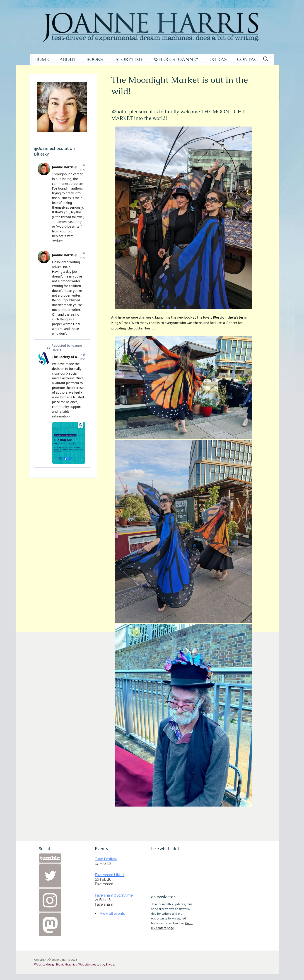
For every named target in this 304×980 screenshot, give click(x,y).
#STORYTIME (128, 59)
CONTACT (249, 59)
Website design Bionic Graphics (56, 964)
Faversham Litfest (110, 875)
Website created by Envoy (96, 964)
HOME (42, 59)
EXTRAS (217, 59)
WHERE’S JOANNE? (176, 59)
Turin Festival (106, 859)
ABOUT (68, 59)
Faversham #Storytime (114, 895)
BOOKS (95, 59)
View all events (112, 913)
